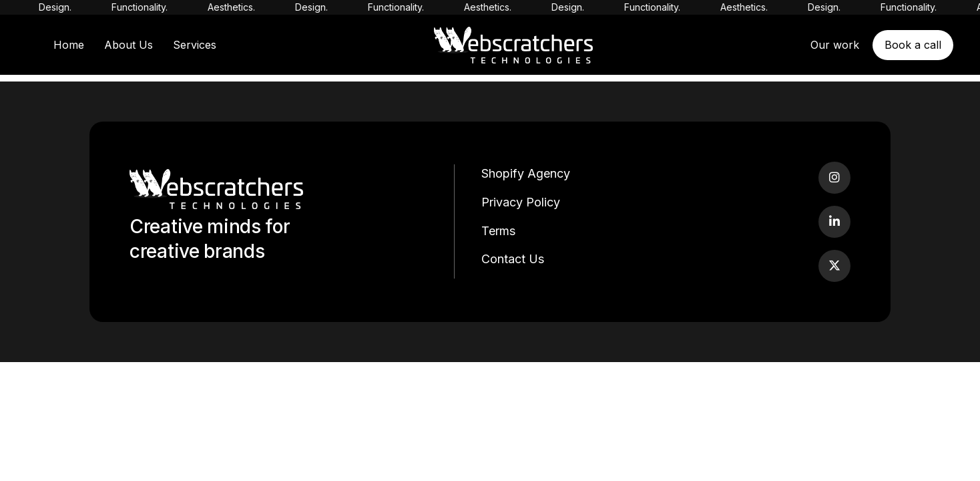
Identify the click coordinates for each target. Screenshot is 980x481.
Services (195, 45)
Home (69, 45)
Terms (498, 231)
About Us (129, 45)
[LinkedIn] (834, 222)
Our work (835, 45)
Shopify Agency (526, 173)
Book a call (913, 45)
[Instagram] (834, 178)
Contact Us (513, 259)
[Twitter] (834, 266)
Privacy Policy (521, 202)
